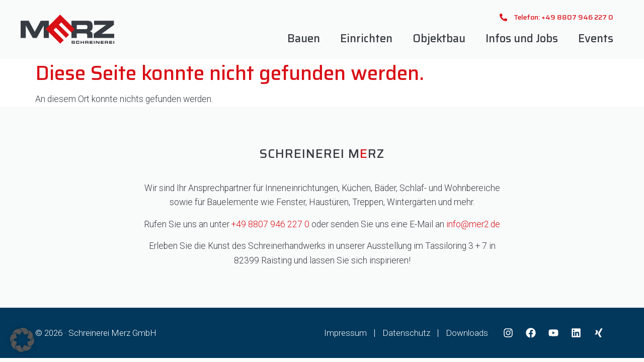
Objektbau (439, 38)
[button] (22, 340)
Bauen (304, 38)
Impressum (345, 333)
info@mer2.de (473, 224)
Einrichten (366, 38)
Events (596, 38)
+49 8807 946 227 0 (270, 224)
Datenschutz (406, 333)
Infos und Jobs (522, 38)
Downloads (467, 333)
